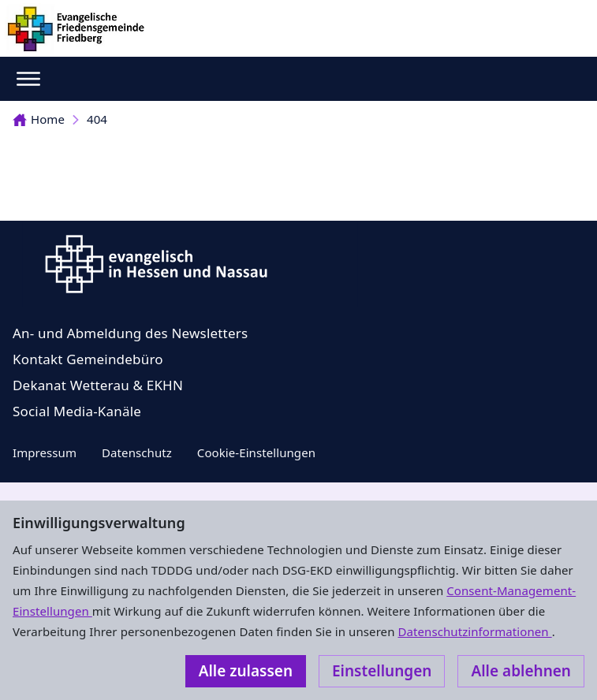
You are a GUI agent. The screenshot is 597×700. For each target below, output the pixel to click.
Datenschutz (137, 452)
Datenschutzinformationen (474, 631)
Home (39, 119)
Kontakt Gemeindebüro (88, 359)
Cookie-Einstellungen (256, 452)
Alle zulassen (246, 671)
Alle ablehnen (521, 671)
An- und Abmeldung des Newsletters (130, 333)
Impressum (45, 452)
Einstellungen (382, 671)
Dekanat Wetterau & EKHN (98, 385)
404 (97, 119)
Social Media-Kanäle (77, 411)
